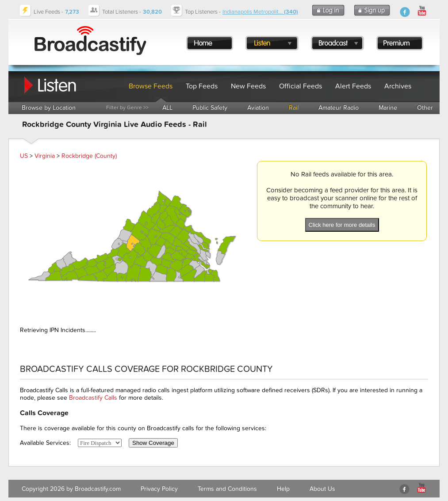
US (24, 156)
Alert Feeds (353, 86)
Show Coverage (153, 443)
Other (425, 108)
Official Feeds (301, 86)
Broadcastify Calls (93, 398)
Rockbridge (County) (89, 156)
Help (283, 489)
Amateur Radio (339, 108)
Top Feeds (202, 86)
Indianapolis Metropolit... (260, 12)
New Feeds (248, 86)
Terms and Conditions (227, 489)
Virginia (45, 156)
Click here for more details (342, 225)
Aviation (258, 108)
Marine (388, 108)
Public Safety (210, 108)
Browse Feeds (151, 86)
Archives (398, 86)
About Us (322, 489)
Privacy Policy (159, 489)
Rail (294, 108)
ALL (167, 108)
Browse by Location (49, 108)
